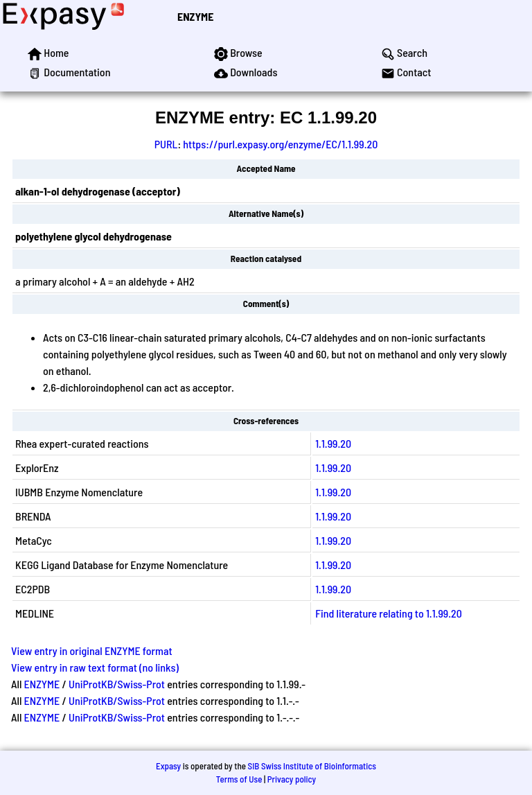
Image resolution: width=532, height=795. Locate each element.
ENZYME (195, 16)
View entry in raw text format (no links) (95, 667)
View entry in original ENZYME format (92, 650)
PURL (166, 144)
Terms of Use (239, 779)
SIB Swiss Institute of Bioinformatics (312, 766)
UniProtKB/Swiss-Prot (117, 684)
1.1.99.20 (333, 443)
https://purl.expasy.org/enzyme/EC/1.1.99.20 (280, 144)
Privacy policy (292, 779)
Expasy (168, 766)
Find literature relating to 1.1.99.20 (389, 613)
